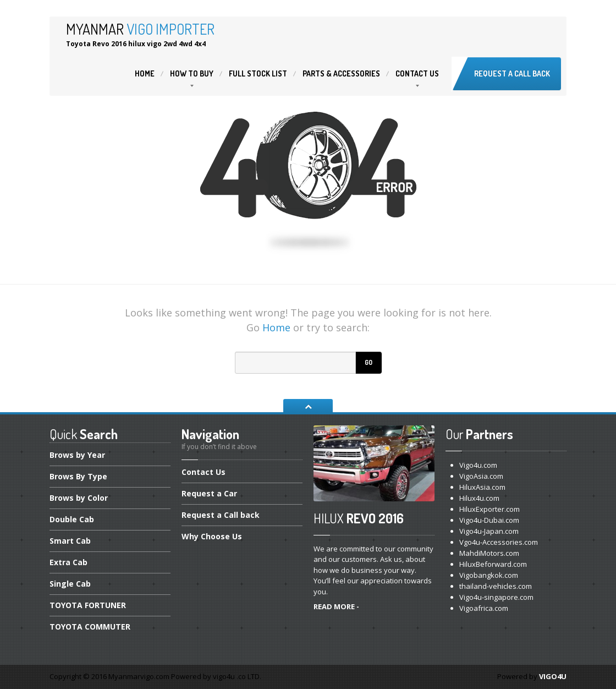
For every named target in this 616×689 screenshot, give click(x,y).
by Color (79, 498)
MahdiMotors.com (489, 553)
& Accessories (341, 73)
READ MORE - (336, 606)
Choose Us (212, 536)
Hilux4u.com (479, 498)
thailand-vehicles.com (496, 586)
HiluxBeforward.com (493, 564)
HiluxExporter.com (490, 509)
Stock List (258, 73)
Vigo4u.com (478, 465)
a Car (209, 493)
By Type (78, 476)
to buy (192, 73)
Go (369, 362)
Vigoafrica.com (484, 608)
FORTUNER (88, 605)
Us (417, 73)
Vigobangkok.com (489, 575)
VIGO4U (553, 676)
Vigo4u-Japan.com (489, 531)
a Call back (221, 515)
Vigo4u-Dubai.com (489, 520)
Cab (72, 519)
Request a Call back (512, 73)
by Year (77, 456)
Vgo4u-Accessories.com (499, 542)
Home (145, 73)
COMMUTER (90, 627)
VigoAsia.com (481, 476)
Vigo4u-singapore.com (496, 597)
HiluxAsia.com (482, 487)
